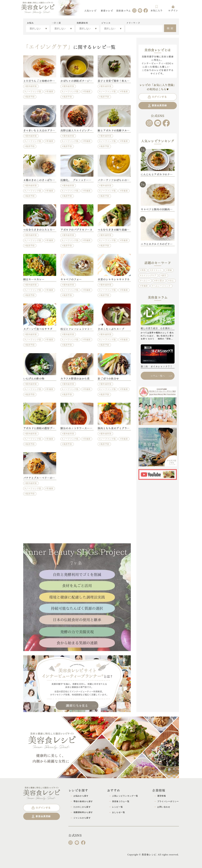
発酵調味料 (82, 23)
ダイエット (157, 270)
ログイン (173, 8)
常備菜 (50, 91)
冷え (172, 281)
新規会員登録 (157, 106)
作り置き (160, 281)
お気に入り (157, 8)
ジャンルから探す (82, 818)
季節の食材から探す (83, 801)
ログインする (157, 97)
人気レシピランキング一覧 (125, 796)
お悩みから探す (81, 796)
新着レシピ (107, 10)
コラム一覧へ (161, 376)
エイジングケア (149, 275)
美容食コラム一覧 (121, 801)
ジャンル (106, 23)
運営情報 (162, 796)
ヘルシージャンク (162, 286)
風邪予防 (30, 97)
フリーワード (133, 23)
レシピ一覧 (117, 807)
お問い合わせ (164, 807)
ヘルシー (146, 281)
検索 (170, 28)
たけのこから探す (82, 807)
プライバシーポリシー (168, 801)
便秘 (170, 270)
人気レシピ (90, 10)
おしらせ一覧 (119, 812)
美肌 (144, 270)
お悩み (30, 23)
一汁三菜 (56, 23)
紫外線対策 (31, 86)
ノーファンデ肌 (34, 91)
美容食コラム (123, 10)
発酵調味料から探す (83, 812)
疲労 (164, 275)
